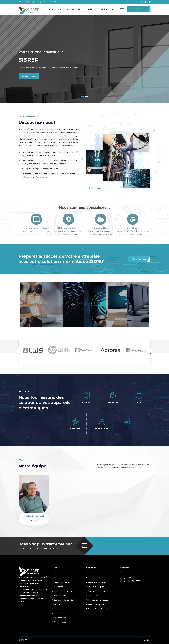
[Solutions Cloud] (101, 219)
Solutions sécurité (69, 228)
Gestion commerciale (62, 582)
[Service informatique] (36, 219)
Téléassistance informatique (99, 609)
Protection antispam (62, 596)
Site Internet (133, 228)
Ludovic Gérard (34, 516)
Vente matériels (60, 618)
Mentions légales (61, 622)
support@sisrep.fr (134, 581)
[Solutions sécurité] (69, 219)
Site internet (102, 9)
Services (62, 9)
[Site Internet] (133, 219)
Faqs (113, 9)
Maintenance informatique (98, 600)
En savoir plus (94, 188)
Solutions (75, 9)
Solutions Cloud (101, 228)
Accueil (52, 9)
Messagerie (89, 9)
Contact (147, 640)
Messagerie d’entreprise (63, 591)
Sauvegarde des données (64, 600)
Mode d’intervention (96, 604)
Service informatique (36, 228)
